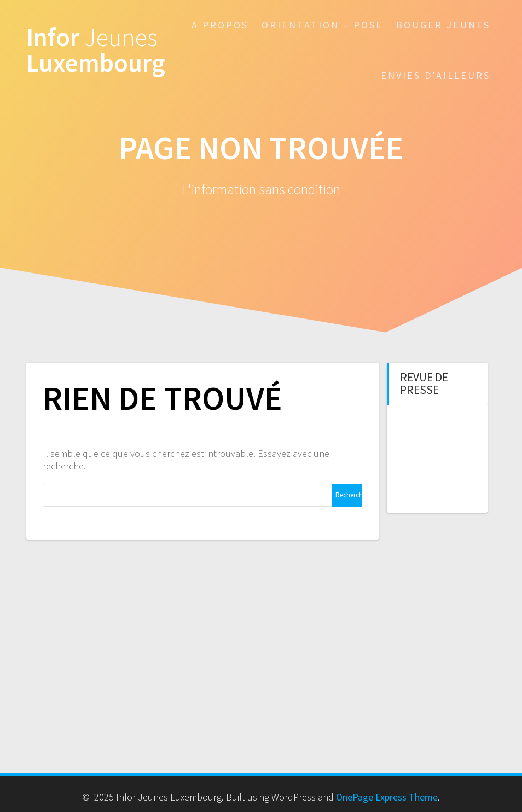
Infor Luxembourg (96, 50)
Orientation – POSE (322, 25)
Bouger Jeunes (443, 25)
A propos (220, 25)
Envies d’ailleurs (436, 75)
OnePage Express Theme (387, 797)
